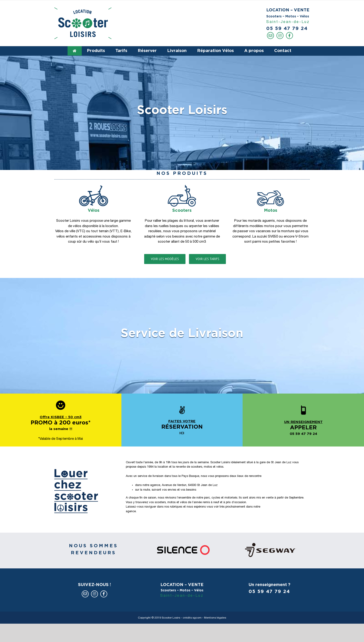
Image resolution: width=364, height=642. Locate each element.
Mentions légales (215, 618)
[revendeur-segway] (270, 545)
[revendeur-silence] (182, 545)
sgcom (197, 618)
